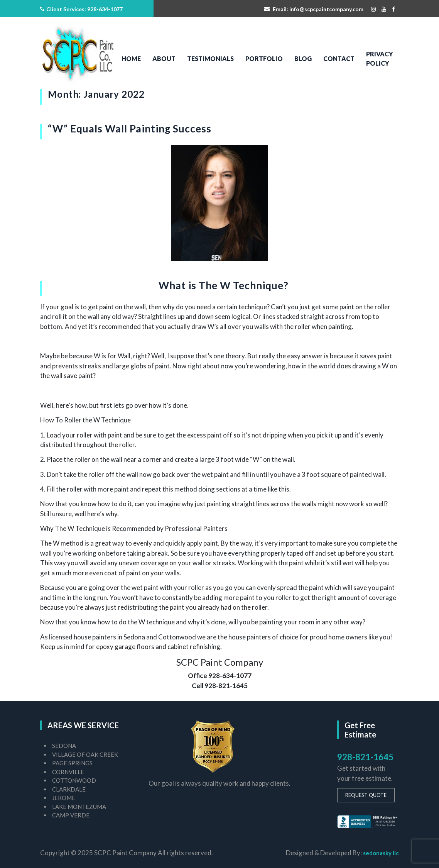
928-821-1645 (365, 757)
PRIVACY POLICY (380, 58)
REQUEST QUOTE (366, 795)
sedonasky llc (381, 853)
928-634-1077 (105, 9)
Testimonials (210, 58)
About (164, 58)
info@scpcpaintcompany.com (326, 9)
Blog (303, 58)
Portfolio (264, 58)
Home (131, 58)
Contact (339, 58)
